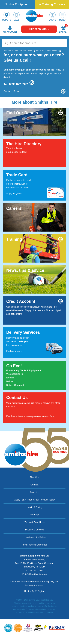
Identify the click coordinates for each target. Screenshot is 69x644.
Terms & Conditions (34, 522)
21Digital (40, 591)
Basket (63, 29)
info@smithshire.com (36, 574)
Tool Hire (34, 492)
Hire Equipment (19, 4)
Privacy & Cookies (34, 530)
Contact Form (12, 91)
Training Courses (54, 4)
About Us (34, 477)
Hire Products (39, 29)
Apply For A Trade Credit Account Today (35, 500)
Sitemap (35, 515)
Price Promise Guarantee (35, 545)
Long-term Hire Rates (34, 537)
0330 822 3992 (19, 84)
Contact (34, 485)
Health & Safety (34, 507)
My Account (10, 29)
